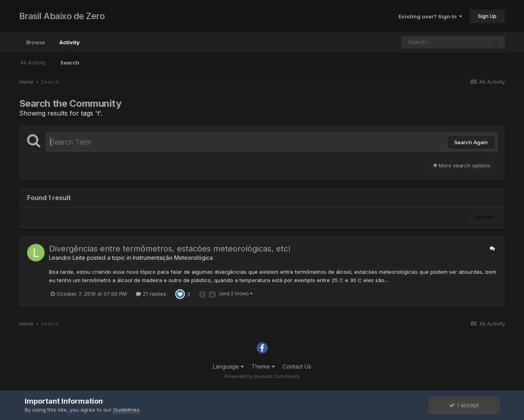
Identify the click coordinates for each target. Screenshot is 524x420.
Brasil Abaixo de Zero (62, 16)
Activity (70, 46)
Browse (36, 42)
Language (228, 366)
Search (70, 63)
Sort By (485, 218)
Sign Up (487, 16)
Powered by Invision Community (262, 376)
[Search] (444, 42)
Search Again (471, 142)
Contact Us (297, 366)
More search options (462, 165)
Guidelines (126, 410)
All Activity (33, 63)
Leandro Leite (67, 258)
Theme (263, 366)
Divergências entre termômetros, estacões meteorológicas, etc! (170, 249)
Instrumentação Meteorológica (173, 258)
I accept (464, 405)
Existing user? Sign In (430, 16)
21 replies (151, 294)
